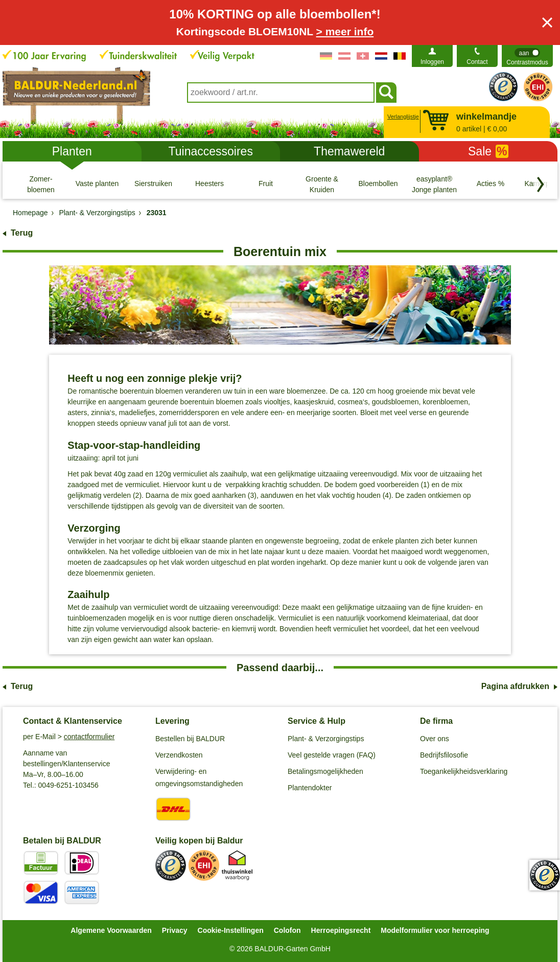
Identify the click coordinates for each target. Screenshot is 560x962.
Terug (22, 233)
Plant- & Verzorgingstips (326, 739)
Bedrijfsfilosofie (444, 755)
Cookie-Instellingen (231, 930)
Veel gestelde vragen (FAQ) (332, 755)
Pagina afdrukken (515, 686)
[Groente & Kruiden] (322, 184)
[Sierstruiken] (153, 184)
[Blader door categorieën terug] (541, 185)
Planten (72, 151)
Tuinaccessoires (211, 151)
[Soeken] (386, 93)
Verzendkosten (179, 755)
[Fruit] (266, 184)
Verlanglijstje (402, 117)
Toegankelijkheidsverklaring (464, 771)
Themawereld (349, 151)
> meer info (345, 31)
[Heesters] (209, 184)
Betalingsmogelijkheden (325, 771)
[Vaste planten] (97, 184)
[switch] (527, 56)
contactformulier (89, 737)
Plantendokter (310, 788)
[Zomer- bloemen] (41, 184)
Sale (488, 151)
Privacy (175, 930)
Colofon (287, 930)
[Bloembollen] (378, 184)
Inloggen (432, 62)
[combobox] (281, 93)
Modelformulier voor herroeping (435, 930)
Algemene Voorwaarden (111, 930)
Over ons (435, 739)
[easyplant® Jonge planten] (434, 184)
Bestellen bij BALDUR (190, 739)
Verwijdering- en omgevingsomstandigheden (199, 777)
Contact (477, 62)
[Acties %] (491, 184)
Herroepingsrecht (341, 930)
